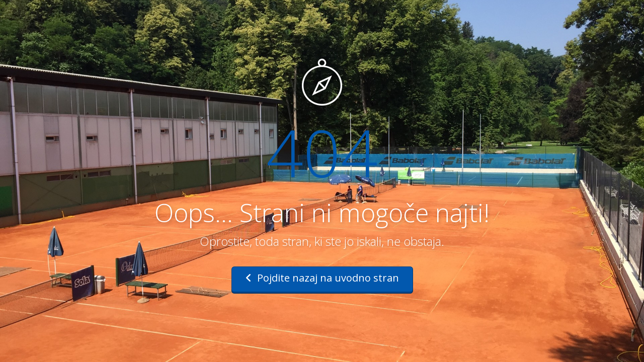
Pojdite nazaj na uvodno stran (322, 278)
